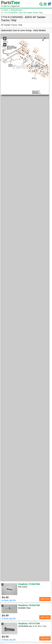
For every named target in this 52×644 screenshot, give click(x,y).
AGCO (6, 10)
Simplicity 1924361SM (29, 605)
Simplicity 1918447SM (29, 584)
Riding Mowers (17, 10)
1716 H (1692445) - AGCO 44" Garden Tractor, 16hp (23, 13)
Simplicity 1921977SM (29, 623)
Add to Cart (45, 599)
